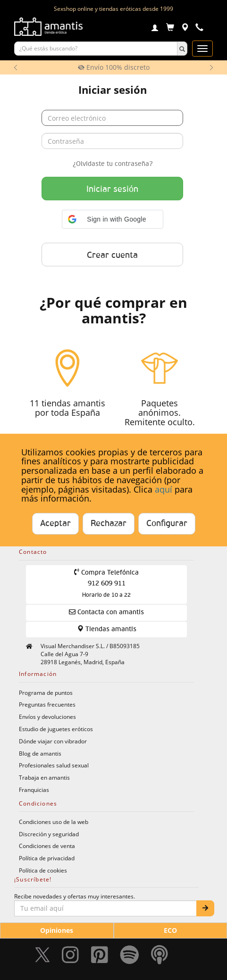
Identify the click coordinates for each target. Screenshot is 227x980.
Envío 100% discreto (114, 67)
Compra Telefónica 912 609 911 (106, 583)
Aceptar (55, 524)
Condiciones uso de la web (54, 822)
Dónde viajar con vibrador (53, 741)
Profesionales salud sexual (54, 765)
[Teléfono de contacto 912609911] (199, 29)
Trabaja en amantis (44, 777)
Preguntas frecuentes (47, 704)
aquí (164, 489)
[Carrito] (170, 29)
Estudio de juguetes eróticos (56, 729)
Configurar (167, 524)
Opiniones (57, 930)
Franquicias (34, 790)
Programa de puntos (46, 692)
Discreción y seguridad (49, 834)
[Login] (155, 29)
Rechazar (109, 524)
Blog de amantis (40, 753)
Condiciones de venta (47, 846)
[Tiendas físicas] (185, 29)
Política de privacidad (47, 858)
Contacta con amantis (106, 612)
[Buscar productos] (96, 49)
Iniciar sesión (112, 189)
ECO (170, 930)
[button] (113, 219)
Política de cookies (43, 870)
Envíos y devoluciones (47, 716)
